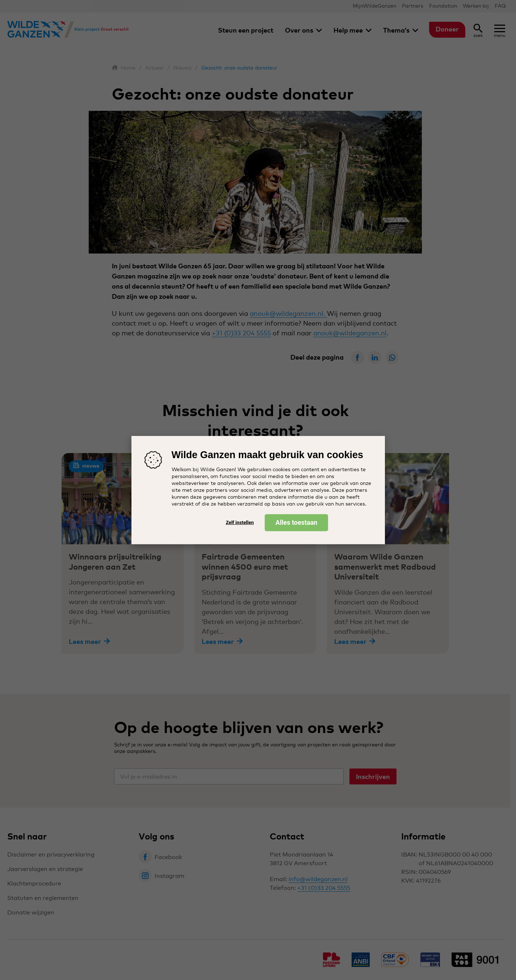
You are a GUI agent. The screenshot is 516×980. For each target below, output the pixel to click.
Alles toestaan (297, 522)
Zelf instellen (240, 522)
